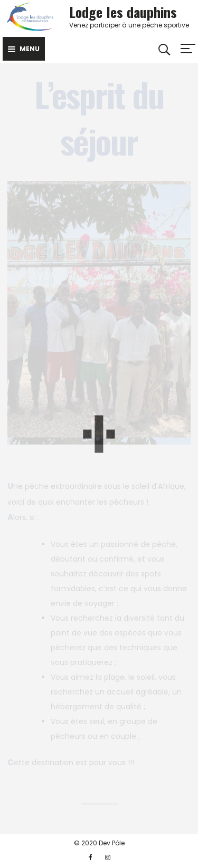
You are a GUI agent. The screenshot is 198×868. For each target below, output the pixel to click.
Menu (24, 49)
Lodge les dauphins (123, 12)
